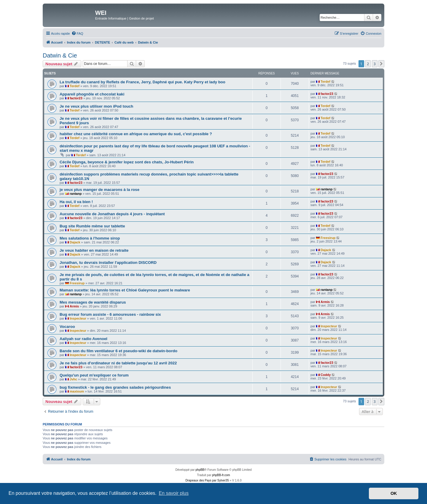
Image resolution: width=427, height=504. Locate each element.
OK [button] (394, 493)
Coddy (326, 375)
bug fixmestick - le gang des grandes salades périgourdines (115, 387)
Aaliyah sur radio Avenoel (83, 339)
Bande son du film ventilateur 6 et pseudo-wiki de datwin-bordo (118, 351)
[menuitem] (77, 34)
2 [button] (368, 64)
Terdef (75, 86)
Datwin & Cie (60, 55)
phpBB (200, 470)
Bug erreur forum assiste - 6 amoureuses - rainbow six (110, 314)
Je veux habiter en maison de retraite (94, 250)
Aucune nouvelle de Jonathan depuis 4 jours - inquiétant (112, 214)
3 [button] (375, 64)
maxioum (77, 391)
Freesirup (328, 238)
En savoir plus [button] (174, 493)
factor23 (76, 98)
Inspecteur (78, 318)
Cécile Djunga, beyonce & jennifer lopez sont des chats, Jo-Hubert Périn (127, 162)
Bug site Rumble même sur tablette (92, 226)
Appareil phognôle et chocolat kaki (92, 94)
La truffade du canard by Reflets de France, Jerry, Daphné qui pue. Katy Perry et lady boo (142, 82)
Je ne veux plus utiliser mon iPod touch (96, 106)
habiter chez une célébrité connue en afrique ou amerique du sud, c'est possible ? (136, 134)
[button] (381, 64)
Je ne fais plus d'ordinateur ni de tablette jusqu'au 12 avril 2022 (118, 363)
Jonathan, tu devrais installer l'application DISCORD (108, 263)
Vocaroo (67, 327)
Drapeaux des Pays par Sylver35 (207, 480)
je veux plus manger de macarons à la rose (99, 190)
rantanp (76, 194)
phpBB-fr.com (221, 475)
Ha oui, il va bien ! (76, 202)
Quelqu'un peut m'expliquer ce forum (94, 375)
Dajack (75, 242)
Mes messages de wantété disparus (93, 302)
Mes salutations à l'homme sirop (90, 238)
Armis (74, 306)
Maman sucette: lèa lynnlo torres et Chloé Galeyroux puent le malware (125, 290)
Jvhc (73, 379)
